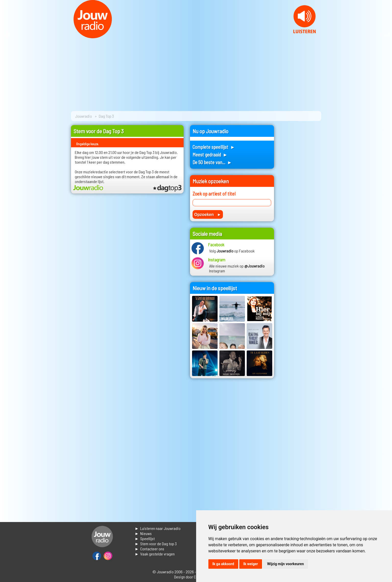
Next (385, 35)
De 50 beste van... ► (212, 162)
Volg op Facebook (232, 251)
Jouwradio (84, 116)
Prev (7, 35)
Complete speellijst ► (214, 147)
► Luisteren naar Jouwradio (158, 528)
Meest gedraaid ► (210, 155)
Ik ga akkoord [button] (223, 564)
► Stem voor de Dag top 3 (156, 544)
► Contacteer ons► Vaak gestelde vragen (155, 551)
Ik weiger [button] (251, 564)
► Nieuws (143, 533)
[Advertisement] (301, 202)
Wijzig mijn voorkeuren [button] (286, 564)
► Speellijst (145, 538)
